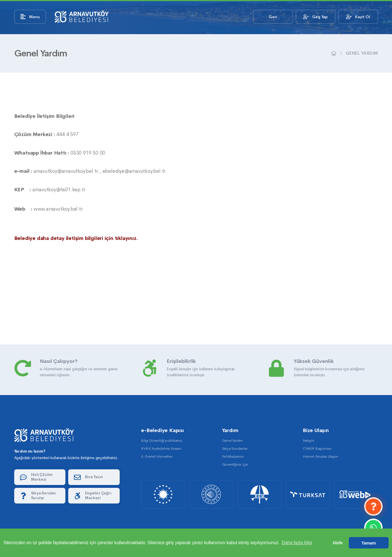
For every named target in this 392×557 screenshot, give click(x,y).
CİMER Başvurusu (317, 448)
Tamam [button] (369, 543)
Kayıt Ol (358, 17)
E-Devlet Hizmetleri (157, 456)
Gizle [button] (338, 543)
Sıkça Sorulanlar (235, 448)
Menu (30, 17)
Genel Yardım (362, 53)
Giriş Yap (315, 17)
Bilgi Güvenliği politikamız (162, 440)
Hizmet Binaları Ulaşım (321, 456)
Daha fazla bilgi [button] (297, 543)
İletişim (308, 440)
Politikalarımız (233, 456)
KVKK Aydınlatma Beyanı (161, 448)
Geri (273, 17)
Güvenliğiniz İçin (235, 464)
